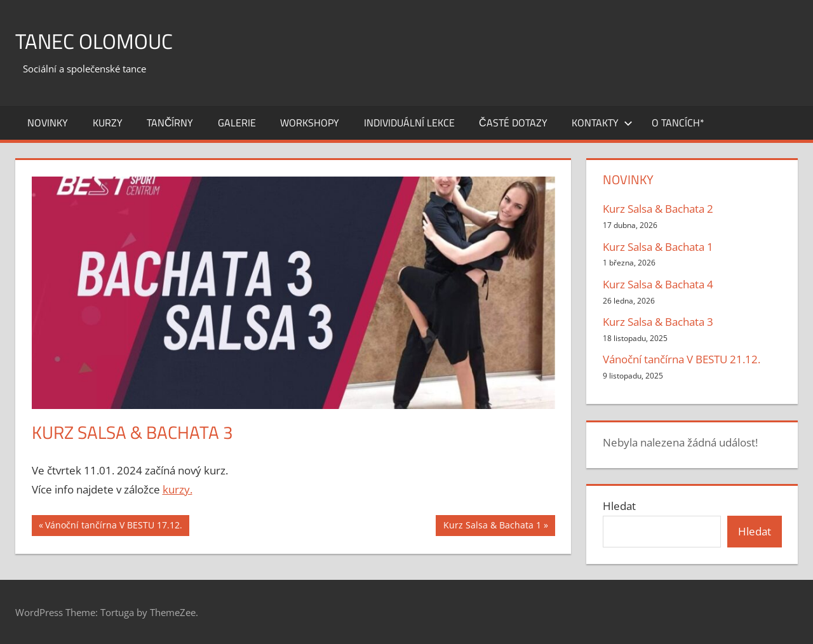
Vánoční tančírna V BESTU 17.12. (113, 527)
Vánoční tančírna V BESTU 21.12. (682, 359)
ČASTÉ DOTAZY (513, 123)
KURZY (108, 123)
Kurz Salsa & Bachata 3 (658, 322)
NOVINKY (48, 123)
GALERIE (237, 123)
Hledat (619, 506)
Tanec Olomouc (101, 40)
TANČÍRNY (170, 123)
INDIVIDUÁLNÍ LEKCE (409, 123)
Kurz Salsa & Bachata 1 (492, 527)
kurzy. (178, 489)
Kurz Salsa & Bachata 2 (658, 209)
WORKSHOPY (310, 123)
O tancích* (678, 123)
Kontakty (602, 123)
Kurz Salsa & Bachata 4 (658, 284)
